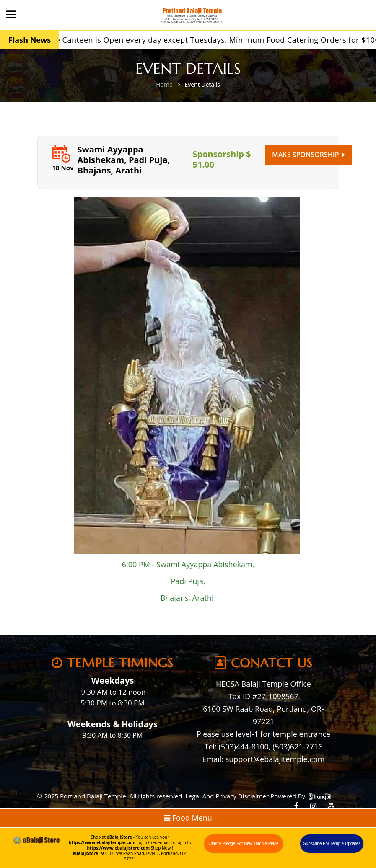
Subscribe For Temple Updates (332, 843)
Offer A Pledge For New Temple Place (244, 843)
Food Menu (188, 818)
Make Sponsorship (309, 155)
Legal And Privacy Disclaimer (227, 796)
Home (164, 84)
